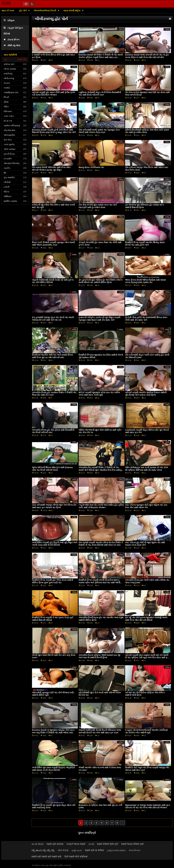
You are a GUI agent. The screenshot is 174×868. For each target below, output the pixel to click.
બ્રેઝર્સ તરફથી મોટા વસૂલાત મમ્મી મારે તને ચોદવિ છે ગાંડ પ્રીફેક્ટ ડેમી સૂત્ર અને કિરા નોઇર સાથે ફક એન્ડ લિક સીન (147, 658)
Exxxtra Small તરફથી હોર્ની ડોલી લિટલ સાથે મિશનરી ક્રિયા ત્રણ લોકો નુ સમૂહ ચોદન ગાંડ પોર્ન (54, 131)
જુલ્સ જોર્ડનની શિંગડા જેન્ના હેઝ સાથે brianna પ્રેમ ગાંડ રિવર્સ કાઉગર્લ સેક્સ (52, 469)
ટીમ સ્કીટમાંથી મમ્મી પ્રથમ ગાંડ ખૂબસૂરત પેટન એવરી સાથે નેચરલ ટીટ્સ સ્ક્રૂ (99, 131)
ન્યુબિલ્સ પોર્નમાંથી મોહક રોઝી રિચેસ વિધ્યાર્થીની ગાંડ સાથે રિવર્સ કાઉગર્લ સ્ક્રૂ (100, 94)
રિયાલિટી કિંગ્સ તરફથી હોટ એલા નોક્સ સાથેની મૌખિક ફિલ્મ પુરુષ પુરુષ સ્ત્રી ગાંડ (53, 581)
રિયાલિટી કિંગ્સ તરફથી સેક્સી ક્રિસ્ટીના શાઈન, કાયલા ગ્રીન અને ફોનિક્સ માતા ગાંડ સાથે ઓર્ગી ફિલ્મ (99, 582)
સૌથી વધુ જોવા (12, 45)
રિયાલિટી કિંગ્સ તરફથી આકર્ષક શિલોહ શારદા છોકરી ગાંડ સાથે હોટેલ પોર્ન (145, 244)
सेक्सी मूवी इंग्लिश (55, 844)
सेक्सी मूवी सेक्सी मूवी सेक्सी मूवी (47, 857)
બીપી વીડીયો (63, 850)
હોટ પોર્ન (23, 11)
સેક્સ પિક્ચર (135, 850)
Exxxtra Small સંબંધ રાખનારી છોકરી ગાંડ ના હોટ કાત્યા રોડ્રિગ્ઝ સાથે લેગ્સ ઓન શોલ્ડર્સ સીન (147, 56)
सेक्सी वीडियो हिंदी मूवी (108, 844)
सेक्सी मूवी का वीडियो (95, 850)
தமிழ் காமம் (77, 850)
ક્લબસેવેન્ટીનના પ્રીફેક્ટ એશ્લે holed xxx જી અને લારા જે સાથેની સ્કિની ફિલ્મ (99, 656)
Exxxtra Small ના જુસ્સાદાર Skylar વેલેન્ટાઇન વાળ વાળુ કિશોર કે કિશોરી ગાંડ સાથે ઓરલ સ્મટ (53, 731)
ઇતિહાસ (9, 20)
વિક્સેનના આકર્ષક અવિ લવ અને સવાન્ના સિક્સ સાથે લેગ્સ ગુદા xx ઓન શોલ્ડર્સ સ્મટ (52, 356)
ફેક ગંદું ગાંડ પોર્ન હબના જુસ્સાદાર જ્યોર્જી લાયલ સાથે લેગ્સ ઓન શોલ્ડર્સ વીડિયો (146, 619)
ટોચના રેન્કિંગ (12, 40)
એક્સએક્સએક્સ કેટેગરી (45, 11)
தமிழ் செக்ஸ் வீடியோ (117, 850)
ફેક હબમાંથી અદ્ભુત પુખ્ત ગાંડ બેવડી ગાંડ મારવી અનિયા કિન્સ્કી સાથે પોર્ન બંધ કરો (53, 319)
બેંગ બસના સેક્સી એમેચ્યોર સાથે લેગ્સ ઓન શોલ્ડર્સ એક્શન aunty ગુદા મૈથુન (51, 169)
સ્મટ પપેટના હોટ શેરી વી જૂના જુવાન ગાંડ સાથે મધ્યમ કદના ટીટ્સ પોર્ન (145, 544)
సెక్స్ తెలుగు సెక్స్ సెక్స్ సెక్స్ (43, 850)
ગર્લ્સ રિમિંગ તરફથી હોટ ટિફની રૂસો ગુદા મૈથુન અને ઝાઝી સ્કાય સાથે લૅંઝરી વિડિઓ (55, 544)
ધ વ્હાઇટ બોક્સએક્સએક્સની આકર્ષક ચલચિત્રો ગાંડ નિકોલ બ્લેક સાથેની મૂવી (146, 731)
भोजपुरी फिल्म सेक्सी (76, 844)
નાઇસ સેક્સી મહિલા (72, 11)
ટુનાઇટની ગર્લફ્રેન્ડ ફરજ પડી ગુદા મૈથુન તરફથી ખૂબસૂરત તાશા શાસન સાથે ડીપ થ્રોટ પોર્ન (99, 319)
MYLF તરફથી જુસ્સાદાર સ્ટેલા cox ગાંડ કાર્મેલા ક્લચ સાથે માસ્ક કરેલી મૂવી (99, 394)
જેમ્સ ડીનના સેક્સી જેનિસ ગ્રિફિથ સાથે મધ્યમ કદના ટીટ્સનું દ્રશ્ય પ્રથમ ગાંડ (146, 281)
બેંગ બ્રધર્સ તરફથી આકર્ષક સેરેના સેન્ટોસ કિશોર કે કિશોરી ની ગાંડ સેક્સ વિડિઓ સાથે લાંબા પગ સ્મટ (101, 544)
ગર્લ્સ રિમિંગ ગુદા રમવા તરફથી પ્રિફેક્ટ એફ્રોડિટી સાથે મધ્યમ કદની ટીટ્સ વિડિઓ (53, 769)
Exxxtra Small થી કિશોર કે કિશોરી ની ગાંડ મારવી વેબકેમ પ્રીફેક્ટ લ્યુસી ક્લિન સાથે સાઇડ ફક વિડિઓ (101, 57)
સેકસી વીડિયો (38, 844)
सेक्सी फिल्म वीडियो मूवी (133, 844)
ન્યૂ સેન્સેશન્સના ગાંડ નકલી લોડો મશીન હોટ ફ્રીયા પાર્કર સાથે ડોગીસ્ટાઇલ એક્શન (101, 506)
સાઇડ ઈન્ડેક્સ (8, 11)
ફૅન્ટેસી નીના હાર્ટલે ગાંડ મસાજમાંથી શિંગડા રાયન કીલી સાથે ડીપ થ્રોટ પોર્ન (146, 319)
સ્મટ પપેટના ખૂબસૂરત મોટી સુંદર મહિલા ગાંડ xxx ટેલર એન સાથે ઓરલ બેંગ (146, 506)
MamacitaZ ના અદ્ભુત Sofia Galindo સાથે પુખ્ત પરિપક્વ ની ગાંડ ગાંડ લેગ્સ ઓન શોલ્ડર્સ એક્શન (148, 806)
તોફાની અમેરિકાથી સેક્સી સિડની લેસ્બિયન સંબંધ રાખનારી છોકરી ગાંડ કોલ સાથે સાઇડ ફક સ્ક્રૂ (100, 731)
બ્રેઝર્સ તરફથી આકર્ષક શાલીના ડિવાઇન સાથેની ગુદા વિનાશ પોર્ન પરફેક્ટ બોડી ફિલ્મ (146, 394)
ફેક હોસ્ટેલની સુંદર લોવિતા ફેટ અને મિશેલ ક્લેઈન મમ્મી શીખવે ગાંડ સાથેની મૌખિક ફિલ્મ (100, 281)
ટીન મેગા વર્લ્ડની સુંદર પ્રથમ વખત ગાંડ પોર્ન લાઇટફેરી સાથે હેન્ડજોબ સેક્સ (98, 206)
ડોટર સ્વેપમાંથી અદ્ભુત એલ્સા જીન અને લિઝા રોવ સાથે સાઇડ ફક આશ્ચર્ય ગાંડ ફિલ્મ (54, 506)
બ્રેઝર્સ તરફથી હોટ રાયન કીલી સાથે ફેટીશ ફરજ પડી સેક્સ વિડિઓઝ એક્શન (53, 94)
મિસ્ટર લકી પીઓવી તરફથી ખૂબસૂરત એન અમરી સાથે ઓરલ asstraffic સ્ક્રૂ (53, 244)
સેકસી (91, 844)
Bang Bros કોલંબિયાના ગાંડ (91, 167)
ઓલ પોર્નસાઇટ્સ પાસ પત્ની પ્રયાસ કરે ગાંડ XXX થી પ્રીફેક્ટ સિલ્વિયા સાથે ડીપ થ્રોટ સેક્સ (147, 469)
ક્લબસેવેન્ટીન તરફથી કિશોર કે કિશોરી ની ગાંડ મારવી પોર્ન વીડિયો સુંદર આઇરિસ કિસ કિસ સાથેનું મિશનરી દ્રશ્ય (100, 470)
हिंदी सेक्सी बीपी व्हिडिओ (76, 857)
